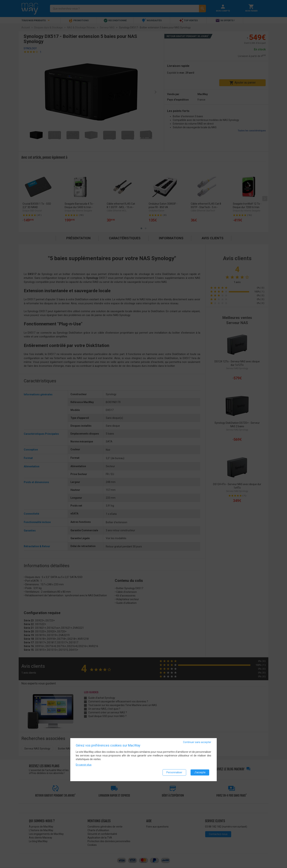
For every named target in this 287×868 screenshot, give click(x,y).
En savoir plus (84, 765)
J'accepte (200, 772)
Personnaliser (174, 772)
